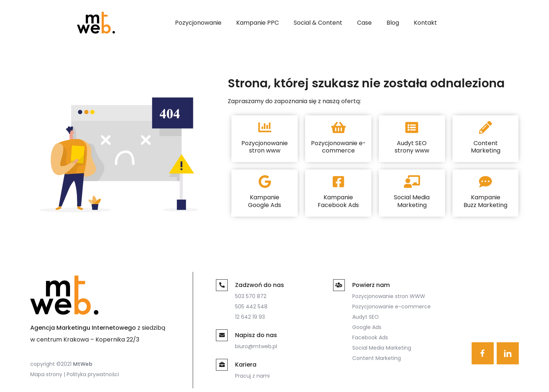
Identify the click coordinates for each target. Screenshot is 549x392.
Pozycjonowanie (198, 23)
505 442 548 (251, 307)
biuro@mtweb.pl (256, 346)
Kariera (246, 365)
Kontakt (425, 23)
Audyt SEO (366, 317)
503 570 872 (251, 296)
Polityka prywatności (93, 374)
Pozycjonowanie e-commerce (391, 307)
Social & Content (318, 23)
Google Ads (367, 327)
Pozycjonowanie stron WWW (389, 296)
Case (364, 23)
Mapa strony (46, 374)
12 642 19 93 (250, 317)
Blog (393, 23)
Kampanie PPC (258, 23)
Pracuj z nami (252, 376)
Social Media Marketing (382, 348)
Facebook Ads (370, 337)
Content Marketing (377, 358)
